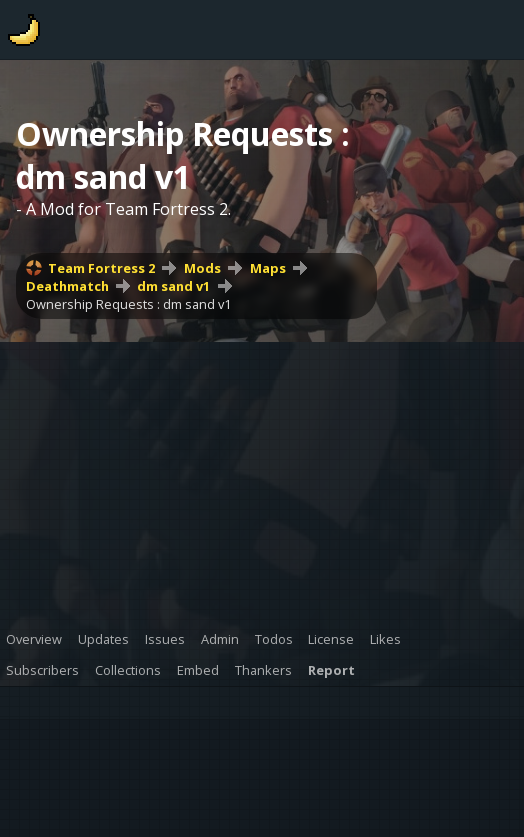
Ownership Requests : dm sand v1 (128, 304)
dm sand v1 (173, 286)
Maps (268, 268)
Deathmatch (67, 286)
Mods (202, 268)
